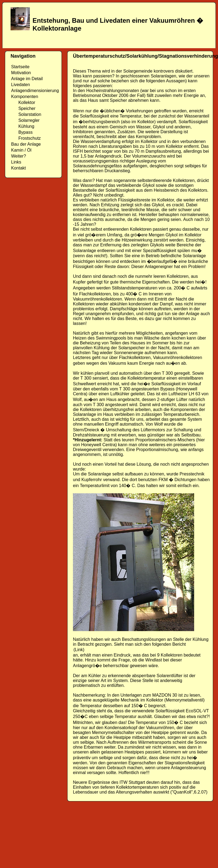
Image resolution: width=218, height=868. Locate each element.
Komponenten (25, 97)
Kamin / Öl (21, 150)
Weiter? (19, 156)
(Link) (79, 650)
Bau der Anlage (26, 144)
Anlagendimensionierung (35, 91)
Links (16, 162)
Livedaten (20, 85)
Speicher (23, 108)
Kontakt (18, 168)
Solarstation (26, 114)
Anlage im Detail (27, 79)
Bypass (22, 132)
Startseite (20, 67)
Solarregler (25, 120)
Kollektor (23, 102)
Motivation (21, 73)
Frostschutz (26, 138)
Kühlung (23, 126)
